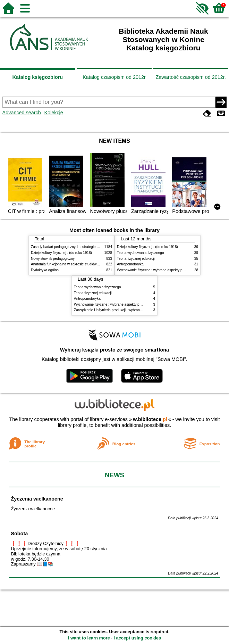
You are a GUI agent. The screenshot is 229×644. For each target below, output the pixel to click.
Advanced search (22, 113)
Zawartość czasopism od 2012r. (190, 77)
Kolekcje (53, 113)
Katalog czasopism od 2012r (114, 77)
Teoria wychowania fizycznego (141, 253)
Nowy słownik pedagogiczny (53, 259)
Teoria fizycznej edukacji (136, 259)
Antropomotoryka (130, 264)
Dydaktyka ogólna (45, 270)
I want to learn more (89, 638)
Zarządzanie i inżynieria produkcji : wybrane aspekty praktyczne (123, 310)
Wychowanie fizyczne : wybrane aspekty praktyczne (157, 270)
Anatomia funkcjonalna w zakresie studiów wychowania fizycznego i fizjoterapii (92, 264)
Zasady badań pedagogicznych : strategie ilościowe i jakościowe (81, 247)
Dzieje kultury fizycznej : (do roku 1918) (61, 253)
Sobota (19, 534)
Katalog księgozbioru (38, 77)
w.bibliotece (150, 419)
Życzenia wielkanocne (37, 499)
